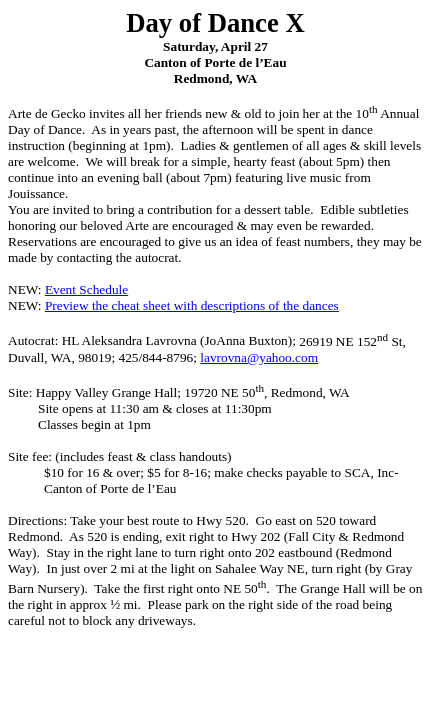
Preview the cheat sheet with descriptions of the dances (192, 305)
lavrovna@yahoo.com (259, 357)
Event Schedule (86, 289)
